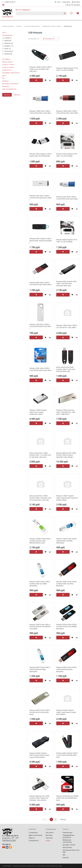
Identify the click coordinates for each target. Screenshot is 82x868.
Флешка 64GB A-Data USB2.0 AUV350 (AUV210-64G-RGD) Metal (40, 712)
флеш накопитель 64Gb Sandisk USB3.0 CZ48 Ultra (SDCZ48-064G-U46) (66, 369)
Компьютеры (68, 832)
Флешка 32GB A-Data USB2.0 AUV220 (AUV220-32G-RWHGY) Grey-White (40, 627)
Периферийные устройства (68, 836)
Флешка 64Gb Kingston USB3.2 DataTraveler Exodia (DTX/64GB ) (41, 241)
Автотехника (67, 847)
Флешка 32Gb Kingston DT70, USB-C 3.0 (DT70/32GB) (67, 155)
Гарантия (49, 838)
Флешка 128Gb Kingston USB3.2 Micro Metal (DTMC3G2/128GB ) (38, 412)
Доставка (76, 2)
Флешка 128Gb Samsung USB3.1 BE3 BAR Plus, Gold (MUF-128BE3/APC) (66, 412)
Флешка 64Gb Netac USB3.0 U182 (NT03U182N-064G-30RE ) (41, 284)
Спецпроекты (34, 840)
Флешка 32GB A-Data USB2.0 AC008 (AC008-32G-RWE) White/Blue (40, 584)
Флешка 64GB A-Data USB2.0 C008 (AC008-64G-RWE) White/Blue (40, 669)
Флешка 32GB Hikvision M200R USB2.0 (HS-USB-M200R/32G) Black (67, 798)
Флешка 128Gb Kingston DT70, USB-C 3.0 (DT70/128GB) (67, 69)
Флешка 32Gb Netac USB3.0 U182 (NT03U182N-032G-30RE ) (41, 369)
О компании (33, 832)
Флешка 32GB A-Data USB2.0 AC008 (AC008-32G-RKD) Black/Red (67, 584)
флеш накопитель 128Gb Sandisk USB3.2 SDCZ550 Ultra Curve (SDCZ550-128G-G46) (40, 498)
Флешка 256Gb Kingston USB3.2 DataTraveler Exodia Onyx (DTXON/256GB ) (39, 755)
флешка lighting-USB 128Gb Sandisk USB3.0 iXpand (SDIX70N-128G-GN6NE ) (66, 455)
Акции (48, 840)
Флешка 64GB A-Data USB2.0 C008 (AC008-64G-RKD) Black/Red (67, 669)
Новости (32, 838)
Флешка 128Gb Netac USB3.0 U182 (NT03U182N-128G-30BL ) (40, 112)
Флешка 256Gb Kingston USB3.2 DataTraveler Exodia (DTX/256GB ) (66, 712)
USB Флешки (35, 33)
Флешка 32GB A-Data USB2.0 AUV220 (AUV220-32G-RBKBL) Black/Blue (67, 627)
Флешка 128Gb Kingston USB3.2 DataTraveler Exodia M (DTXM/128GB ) (67, 498)
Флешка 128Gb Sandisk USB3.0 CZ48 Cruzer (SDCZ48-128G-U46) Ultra (41, 69)
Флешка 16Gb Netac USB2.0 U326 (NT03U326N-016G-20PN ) (40, 326)
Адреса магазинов (35, 835)
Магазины (66, 2)
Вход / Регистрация (72, 5)
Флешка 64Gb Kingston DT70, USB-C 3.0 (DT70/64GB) (67, 241)
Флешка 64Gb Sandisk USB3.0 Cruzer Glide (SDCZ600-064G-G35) (67, 755)
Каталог (66, 829)
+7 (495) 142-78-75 (9, 2)
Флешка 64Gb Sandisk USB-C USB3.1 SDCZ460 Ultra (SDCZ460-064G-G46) (67, 284)
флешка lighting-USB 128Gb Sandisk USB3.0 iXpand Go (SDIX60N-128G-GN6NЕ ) (39, 798)
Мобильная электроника (67, 841)
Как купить (50, 832)
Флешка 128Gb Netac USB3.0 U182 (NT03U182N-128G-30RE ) (67, 112)
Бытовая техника (69, 845)
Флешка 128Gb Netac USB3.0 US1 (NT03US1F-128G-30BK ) (67, 326)
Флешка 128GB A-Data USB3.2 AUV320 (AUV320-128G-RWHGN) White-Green (40, 541)
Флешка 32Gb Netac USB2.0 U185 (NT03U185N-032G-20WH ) (40, 198)
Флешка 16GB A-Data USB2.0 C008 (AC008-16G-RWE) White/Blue (67, 541)
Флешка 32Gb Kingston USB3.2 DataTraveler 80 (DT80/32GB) (41, 155)
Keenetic (66, 858)
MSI (64, 855)
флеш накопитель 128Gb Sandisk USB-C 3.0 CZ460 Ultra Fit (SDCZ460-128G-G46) (40, 455)
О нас (58, 2)
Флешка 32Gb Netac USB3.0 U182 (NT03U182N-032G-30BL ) (67, 198)
